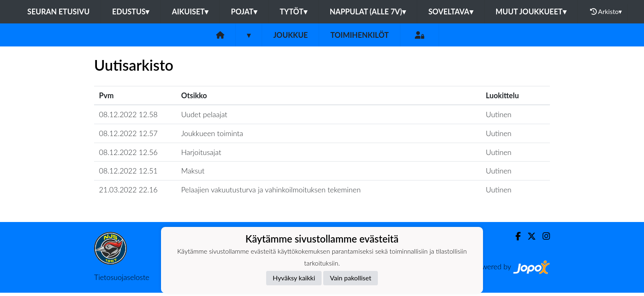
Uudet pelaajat (204, 114)
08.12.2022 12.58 (128, 114)
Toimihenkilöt (359, 35)
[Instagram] (543, 236)
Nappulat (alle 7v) (368, 12)
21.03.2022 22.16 (128, 190)
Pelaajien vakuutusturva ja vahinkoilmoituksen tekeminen (271, 190)
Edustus (131, 12)
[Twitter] (528, 236)
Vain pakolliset (351, 278)
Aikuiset (190, 12)
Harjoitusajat (201, 152)
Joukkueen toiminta (212, 133)
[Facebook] (515, 236)
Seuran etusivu (59, 12)
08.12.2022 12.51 (128, 171)
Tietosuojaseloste (122, 277)
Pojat (244, 12)
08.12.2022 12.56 (128, 152)
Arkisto (606, 12)
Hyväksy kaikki (294, 278)
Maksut (193, 171)
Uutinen (499, 114)
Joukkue (290, 35)
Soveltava (451, 12)
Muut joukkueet (531, 12)
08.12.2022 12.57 (128, 133)
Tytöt (293, 12)
